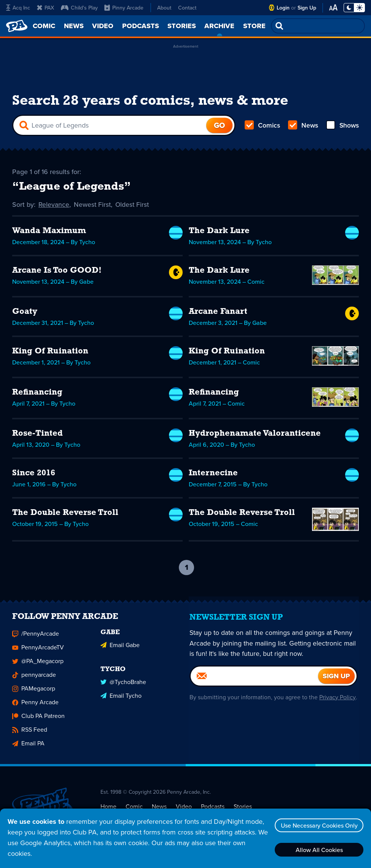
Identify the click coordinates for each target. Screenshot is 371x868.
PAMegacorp (34, 695)
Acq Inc (18, 8)
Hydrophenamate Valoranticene (255, 435)
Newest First (93, 206)
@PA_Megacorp (38, 667)
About (164, 8)
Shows (342, 126)
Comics (263, 126)
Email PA (28, 749)
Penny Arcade (35, 708)
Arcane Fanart (218, 313)
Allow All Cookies (318, 850)
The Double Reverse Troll (65, 514)
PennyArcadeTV (38, 653)
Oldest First (134, 206)
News (303, 126)
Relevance (54, 206)
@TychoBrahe (123, 687)
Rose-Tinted (37, 435)
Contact (187, 8)
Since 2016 (34, 474)
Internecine (213, 474)
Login (283, 8)
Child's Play (79, 8)
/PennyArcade (36, 640)
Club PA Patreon (38, 722)
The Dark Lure (219, 232)
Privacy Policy (337, 703)
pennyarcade (34, 681)
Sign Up (307, 8)
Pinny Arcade (124, 8)
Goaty (25, 313)
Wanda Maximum (49, 232)
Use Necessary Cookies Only (318, 825)
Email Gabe (120, 650)
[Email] (255, 682)
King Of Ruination (50, 352)
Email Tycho (121, 701)
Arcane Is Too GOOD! (57, 272)
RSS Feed (30, 736)
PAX (45, 8)
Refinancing (37, 394)
